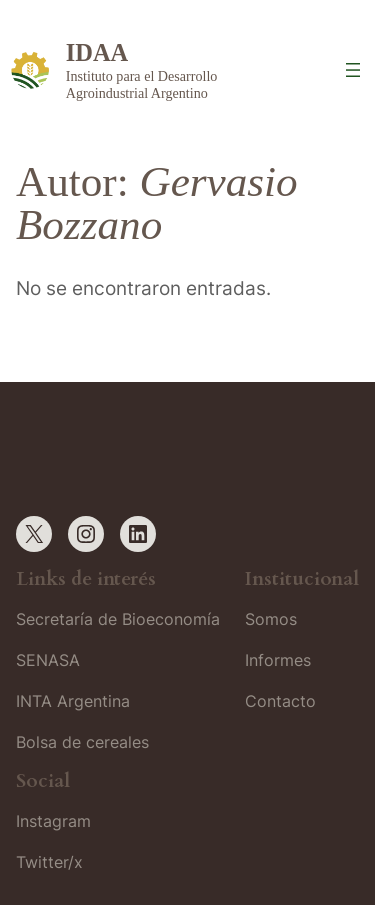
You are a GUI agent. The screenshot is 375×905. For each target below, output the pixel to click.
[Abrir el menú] (353, 70)
